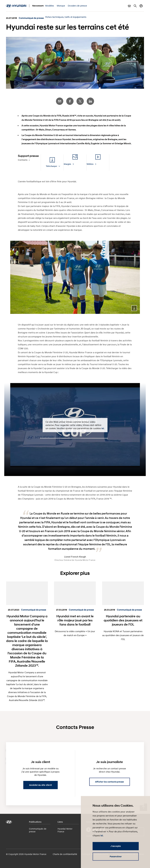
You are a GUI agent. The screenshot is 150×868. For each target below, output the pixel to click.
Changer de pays (141, 6)
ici (103, 428)
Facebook (70, 101)
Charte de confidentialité (65, 854)
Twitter (80, 101)
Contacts (23, 160)
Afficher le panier (129, 6)
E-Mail (60, 101)
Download (134, 308)
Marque (61, 6)
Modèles (50, 6)
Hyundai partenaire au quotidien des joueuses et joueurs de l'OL (123, 620)
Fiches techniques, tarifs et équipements (66, 17)
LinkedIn (90, 101)
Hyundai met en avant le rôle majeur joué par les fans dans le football (75, 620)
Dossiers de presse (77, 6)
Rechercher (135, 6)
